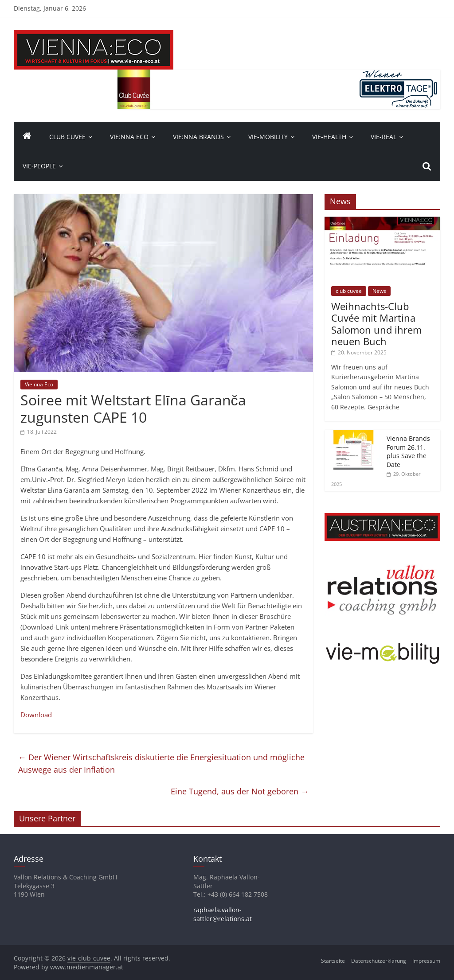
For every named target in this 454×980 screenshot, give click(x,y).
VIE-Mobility (268, 137)
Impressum (426, 961)
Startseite (333, 961)
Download (36, 715)
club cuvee (349, 291)
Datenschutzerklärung (379, 961)
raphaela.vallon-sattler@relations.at (223, 914)
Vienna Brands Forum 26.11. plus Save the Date (408, 451)
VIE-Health (329, 137)
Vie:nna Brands (198, 137)
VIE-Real (384, 137)
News (379, 291)
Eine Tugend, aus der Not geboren (240, 791)
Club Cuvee (67, 137)
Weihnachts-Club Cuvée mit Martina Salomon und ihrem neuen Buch (376, 324)
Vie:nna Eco (129, 137)
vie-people (39, 166)
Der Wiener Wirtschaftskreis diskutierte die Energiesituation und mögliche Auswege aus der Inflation (161, 764)
